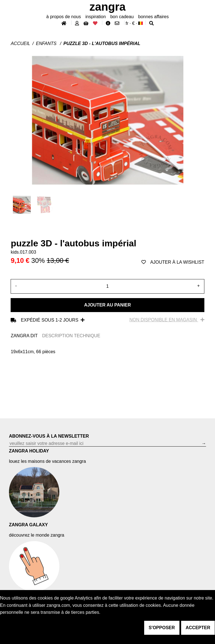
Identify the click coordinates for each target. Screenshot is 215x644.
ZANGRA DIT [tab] (24, 336)
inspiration (96, 17)
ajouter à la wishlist (173, 262)
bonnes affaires (154, 17)
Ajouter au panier (107, 305)
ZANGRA (108, 7)
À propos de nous (64, 17)
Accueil (20, 43)
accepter (198, 628)
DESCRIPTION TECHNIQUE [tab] (71, 336)
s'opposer (162, 628)
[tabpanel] (107, 352)
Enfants (47, 43)
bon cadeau (122, 17)
